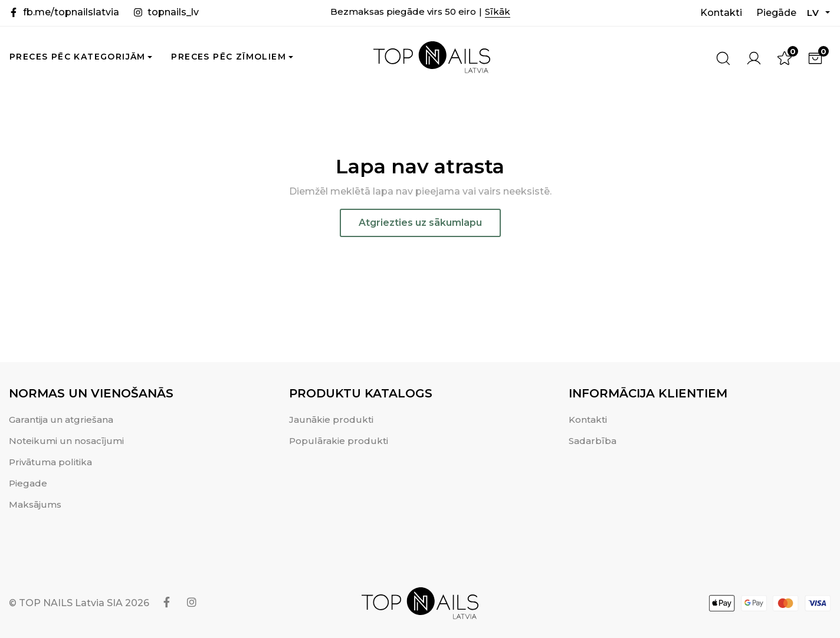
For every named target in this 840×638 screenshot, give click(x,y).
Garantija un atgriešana (61, 420)
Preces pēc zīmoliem (229, 57)
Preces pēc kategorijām (78, 57)
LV (815, 13)
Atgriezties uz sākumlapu (420, 223)
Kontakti (721, 13)
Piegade (28, 483)
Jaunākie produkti (331, 420)
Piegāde (776, 13)
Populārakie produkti (339, 441)
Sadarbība (593, 441)
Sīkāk (498, 11)
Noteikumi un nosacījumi (66, 441)
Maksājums (35, 504)
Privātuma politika (50, 462)
